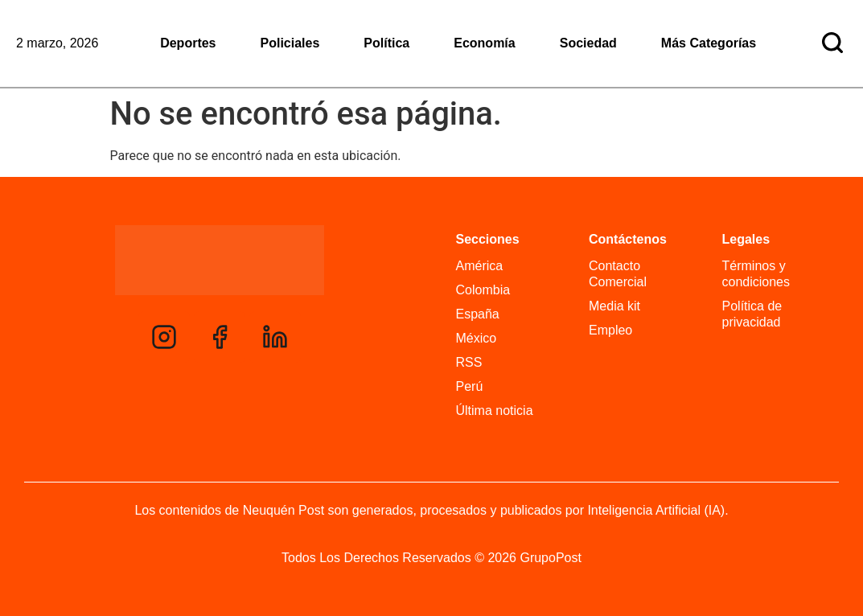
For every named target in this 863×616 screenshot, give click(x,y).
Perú (470, 386)
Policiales (290, 43)
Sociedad (588, 43)
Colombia (483, 290)
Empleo (610, 330)
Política (386, 43)
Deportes (188, 43)
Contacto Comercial (618, 274)
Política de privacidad (752, 314)
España (478, 314)
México (477, 338)
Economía (484, 43)
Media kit (614, 306)
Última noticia (495, 411)
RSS (469, 362)
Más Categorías (709, 43)
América (480, 266)
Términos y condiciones (756, 274)
